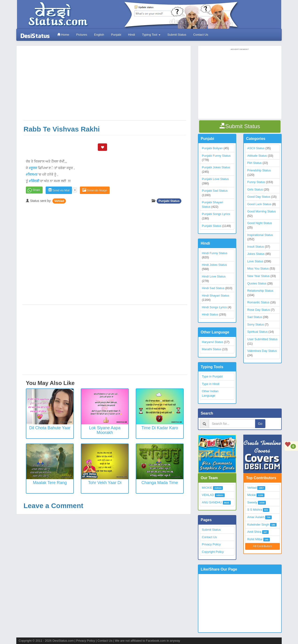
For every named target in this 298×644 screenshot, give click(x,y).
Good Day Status (259, 197)
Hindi (132, 35)
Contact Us (201, 35)
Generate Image (95, 190)
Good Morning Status (262, 211)
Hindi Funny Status (215, 253)
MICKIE (207, 488)
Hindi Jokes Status (214, 265)
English (99, 35)
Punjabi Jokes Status (216, 167)
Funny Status (256, 182)
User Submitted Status (262, 339)
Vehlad (59, 201)
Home (63, 35)
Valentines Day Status (262, 351)
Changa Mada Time (160, 483)
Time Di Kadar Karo (160, 428)
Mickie (252, 495)
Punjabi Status (169, 201)
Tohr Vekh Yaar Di (105, 483)
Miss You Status (258, 268)
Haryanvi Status (213, 342)
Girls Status (255, 189)
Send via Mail (59, 190)
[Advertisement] (105, 85)
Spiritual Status (257, 332)
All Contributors (262, 546)
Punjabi (116, 35)
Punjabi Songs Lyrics (216, 214)
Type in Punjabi (212, 376)
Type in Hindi (211, 384)
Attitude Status (257, 156)
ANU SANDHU (212, 502)
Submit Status (177, 35)
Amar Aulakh (256, 517)
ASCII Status (256, 148)
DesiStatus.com (63, 641)
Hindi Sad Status (213, 288)
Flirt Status (254, 163)
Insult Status (256, 247)
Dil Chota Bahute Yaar (50, 428)
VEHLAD (208, 495)
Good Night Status (260, 223)
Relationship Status (260, 291)
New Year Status (258, 276)
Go (260, 424)
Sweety (252, 502)
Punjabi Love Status (215, 179)
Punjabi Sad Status (215, 191)
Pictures (82, 35)
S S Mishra (255, 510)
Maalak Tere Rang (50, 483)
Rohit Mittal (255, 539)
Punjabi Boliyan (212, 148)
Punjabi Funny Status (216, 156)
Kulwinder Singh (258, 525)
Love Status (255, 261)
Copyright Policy (213, 552)
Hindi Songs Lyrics (214, 307)
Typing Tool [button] (151, 35)
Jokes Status (256, 254)
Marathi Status (212, 349)
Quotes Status (257, 283)
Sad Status (255, 317)
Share (36, 190)
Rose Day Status (259, 310)
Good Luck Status (259, 204)
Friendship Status (259, 170)
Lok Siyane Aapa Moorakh (105, 430)
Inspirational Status (260, 235)
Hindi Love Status (214, 276)
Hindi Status (210, 314)
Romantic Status (258, 302)
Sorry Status (256, 324)
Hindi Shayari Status (216, 296)
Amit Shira (254, 532)
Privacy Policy (211, 544)
